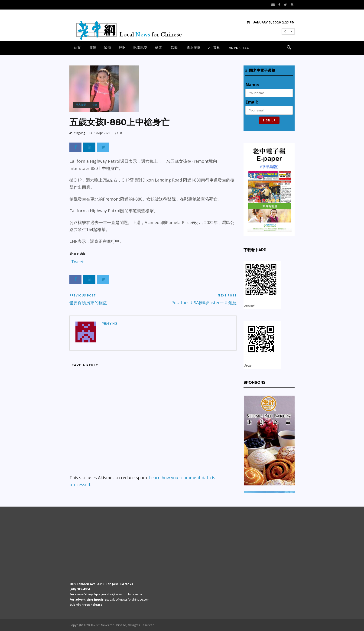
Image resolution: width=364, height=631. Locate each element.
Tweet (78, 261)
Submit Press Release (86, 605)
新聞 (93, 48)
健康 (159, 48)
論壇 (108, 48)
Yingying (80, 133)
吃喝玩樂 (140, 48)
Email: (252, 102)
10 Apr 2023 (102, 133)
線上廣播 (194, 48)
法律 (94, 105)
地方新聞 (81, 105)
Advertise (239, 48)
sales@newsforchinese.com (130, 599)
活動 (174, 48)
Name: (252, 85)
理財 (122, 48)
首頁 (77, 48)
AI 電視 (214, 48)
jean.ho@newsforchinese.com (123, 594)
